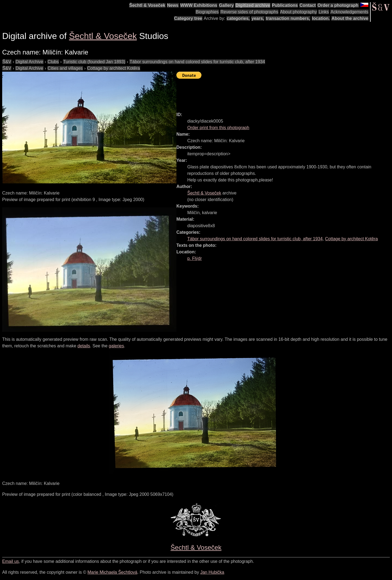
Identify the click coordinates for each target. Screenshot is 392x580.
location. (321, 18)
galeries (116, 346)
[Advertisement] (275, 93)
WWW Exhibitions (199, 5)
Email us (10, 561)
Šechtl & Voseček (147, 5)
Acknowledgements (349, 12)
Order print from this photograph (218, 128)
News (173, 5)
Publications (285, 5)
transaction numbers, (288, 18)
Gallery (226, 5)
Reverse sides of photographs (249, 12)
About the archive (350, 18)
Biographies (207, 12)
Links (324, 12)
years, (258, 18)
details (84, 346)
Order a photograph (338, 5)
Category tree (188, 18)
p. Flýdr (195, 258)
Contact (308, 5)
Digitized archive (253, 5)
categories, (238, 18)
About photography (298, 12)
